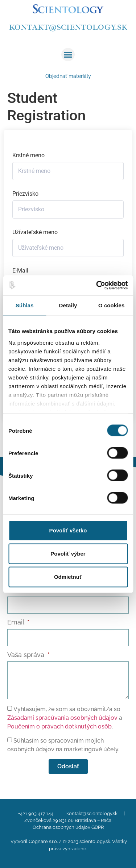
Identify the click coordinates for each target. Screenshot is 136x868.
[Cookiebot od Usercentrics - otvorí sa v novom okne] (97, 285)
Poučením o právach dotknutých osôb (59, 726)
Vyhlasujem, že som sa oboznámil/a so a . (65, 718)
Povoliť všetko (68, 530)
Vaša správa (27, 655)
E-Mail (20, 271)
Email (17, 622)
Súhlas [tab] (25, 305)
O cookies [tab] (112, 305)
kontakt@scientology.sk (68, 27)
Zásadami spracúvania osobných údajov (62, 718)
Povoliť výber (68, 554)
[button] (68, 55)
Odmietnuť (68, 577)
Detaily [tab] (68, 305)
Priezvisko (25, 194)
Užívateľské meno (35, 232)
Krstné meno (28, 155)
